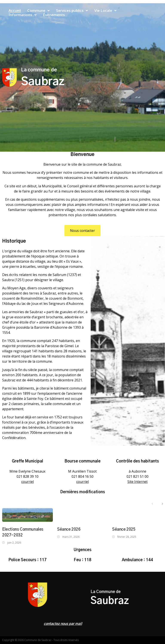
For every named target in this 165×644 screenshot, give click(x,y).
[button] (82, 231)
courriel (27, 482)
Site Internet (137, 482)
